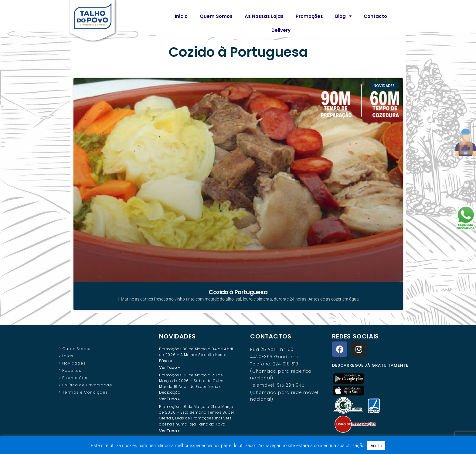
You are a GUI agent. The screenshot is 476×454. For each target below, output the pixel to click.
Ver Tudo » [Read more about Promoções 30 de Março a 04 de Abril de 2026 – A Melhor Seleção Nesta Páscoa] (169, 367)
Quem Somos (216, 16)
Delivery (281, 30)
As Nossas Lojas (264, 16)
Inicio (181, 16)
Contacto (375, 16)
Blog (343, 16)
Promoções (309, 16)
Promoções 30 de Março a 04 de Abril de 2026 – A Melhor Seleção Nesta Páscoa (196, 355)
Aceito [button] (376, 446)
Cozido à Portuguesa (238, 292)
